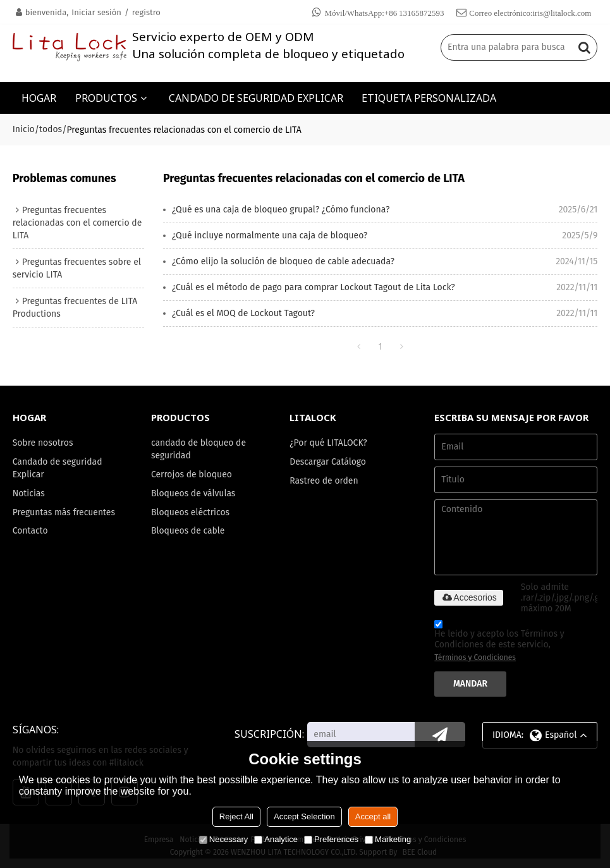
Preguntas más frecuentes (64, 512)
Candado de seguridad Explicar (58, 468)
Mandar (470, 684)
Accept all (373, 816)
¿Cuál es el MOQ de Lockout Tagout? (243, 313)
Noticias (29, 493)
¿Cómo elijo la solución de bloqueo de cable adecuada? (283, 261)
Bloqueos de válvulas (193, 493)
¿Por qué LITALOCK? (328, 443)
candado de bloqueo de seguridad (198, 449)
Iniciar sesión (96, 12)
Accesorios (468, 597)
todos (51, 129)
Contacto (30, 531)
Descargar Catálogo (328, 462)
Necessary (223, 839)
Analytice (276, 839)
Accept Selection (304, 816)
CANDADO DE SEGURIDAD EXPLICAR (256, 98)
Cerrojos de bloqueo (192, 474)
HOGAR (39, 98)
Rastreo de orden (324, 481)
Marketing (388, 839)
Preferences (331, 839)
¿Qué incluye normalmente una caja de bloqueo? (270, 235)
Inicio (24, 129)
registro (146, 12)
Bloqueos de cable (188, 531)
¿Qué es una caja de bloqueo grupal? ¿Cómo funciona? (281, 210)
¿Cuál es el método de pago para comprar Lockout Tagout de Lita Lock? (314, 287)
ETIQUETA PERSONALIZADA (429, 98)
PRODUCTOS (106, 98)
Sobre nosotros (43, 443)
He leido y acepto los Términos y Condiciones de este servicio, (499, 643)
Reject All (236, 816)
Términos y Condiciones (475, 657)
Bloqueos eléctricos (190, 512)
